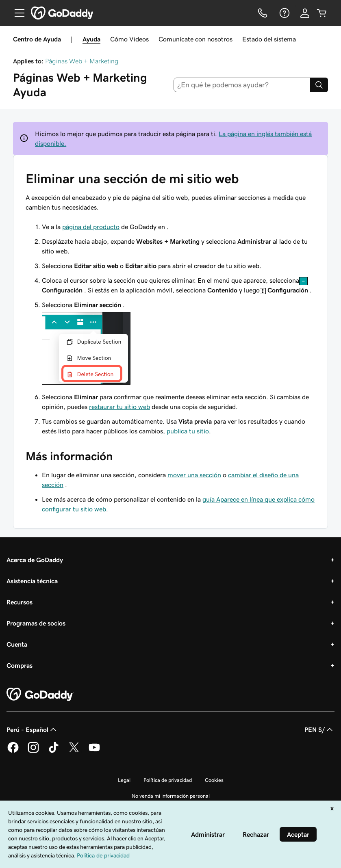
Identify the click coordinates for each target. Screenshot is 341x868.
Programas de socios (36, 623)
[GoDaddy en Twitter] (74, 751)
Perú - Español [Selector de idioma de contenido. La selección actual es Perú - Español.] (32, 729)
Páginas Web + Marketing (82, 61)
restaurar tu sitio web (119, 407)
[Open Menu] (16, 13)
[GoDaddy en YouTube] (94, 751)
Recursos (20, 602)
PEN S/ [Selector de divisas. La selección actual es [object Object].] (319, 729)
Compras (20, 665)
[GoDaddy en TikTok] (54, 751)
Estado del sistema (269, 39)
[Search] (319, 85)
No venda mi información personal (171, 796)
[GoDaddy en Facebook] (13, 751)
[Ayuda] (284, 13)
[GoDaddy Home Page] (40, 695)
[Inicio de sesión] (305, 13)
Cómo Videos (129, 39)
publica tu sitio (188, 431)
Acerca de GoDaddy (35, 560)
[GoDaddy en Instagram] (33, 751)
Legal (124, 780)
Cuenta (17, 644)
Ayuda (91, 39)
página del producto (91, 227)
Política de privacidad (168, 780)
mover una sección (194, 475)
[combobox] (242, 85)
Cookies (214, 780)
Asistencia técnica (32, 581)
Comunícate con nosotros (195, 39)
